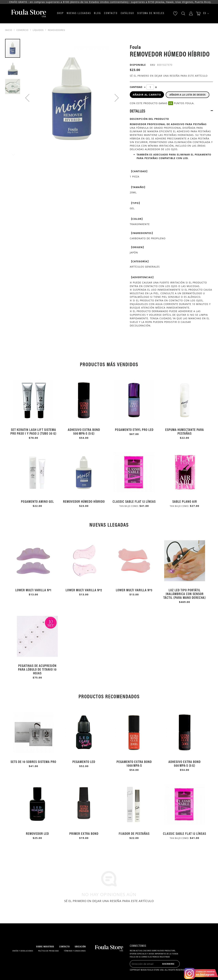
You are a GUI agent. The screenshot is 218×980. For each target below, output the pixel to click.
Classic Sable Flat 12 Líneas (134, 501)
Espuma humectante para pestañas (185, 431)
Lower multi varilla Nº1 (33, 590)
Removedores (56, 30)
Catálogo (127, 13)
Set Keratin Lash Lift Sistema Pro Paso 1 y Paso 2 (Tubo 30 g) (33, 431)
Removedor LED (37, 833)
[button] (205, 14)
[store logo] (29, 14)
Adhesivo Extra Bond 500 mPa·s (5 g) (84, 431)
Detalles (138, 111)
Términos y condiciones (75, 951)
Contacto (111, 13)
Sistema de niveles (151, 13)
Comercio (22, 30)
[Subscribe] (168, 964)
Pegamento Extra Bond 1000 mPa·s (134, 763)
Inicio (9, 30)
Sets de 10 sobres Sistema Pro (33, 761)
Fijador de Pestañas (134, 833)
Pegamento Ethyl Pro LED (134, 429)
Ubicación (80, 946)
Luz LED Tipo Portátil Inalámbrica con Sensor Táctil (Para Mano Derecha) (185, 594)
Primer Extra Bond (84, 833)
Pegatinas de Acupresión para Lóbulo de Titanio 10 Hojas (37, 669)
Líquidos (38, 30)
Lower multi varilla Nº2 (84, 590)
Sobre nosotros (45, 946)
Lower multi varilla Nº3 (134, 590)
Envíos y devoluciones (23, 951)
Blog (98, 13)
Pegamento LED (84, 761)
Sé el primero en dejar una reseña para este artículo (169, 76)
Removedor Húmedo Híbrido (84, 501)
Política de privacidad (48, 951)
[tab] (171, 111)
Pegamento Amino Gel (37, 501)
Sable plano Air (185, 501)
